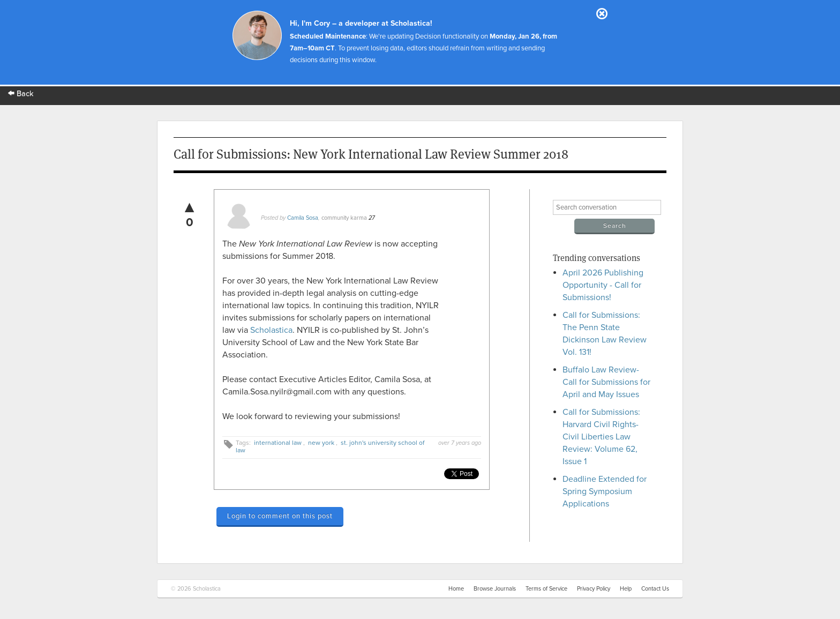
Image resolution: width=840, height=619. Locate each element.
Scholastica (271, 330)
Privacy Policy (594, 589)
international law (278, 443)
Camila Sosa (303, 218)
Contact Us (655, 589)
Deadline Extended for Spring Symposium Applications (605, 491)
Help (626, 589)
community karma (344, 218)
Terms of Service (546, 589)
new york (321, 443)
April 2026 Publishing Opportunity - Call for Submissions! (603, 285)
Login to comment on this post (280, 516)
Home (456, 589)
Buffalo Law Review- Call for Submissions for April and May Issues (606, 382)
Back (21, 94)
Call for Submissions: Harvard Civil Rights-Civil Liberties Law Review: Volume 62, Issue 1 (601, 437)
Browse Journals (495, 589)
